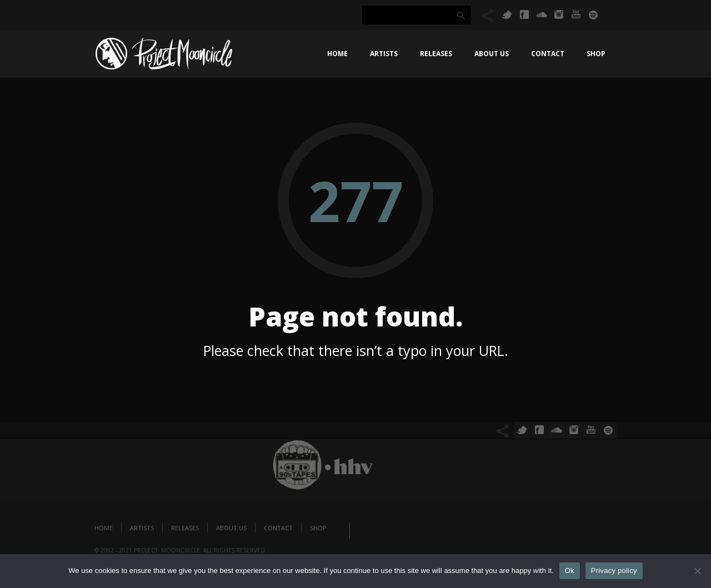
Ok (570, 571)
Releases (436, 54)
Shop (596, 54)
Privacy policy (614, 571)
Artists (384, 54)
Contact (548, 54)
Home (337, 54)
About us (492, 54)
